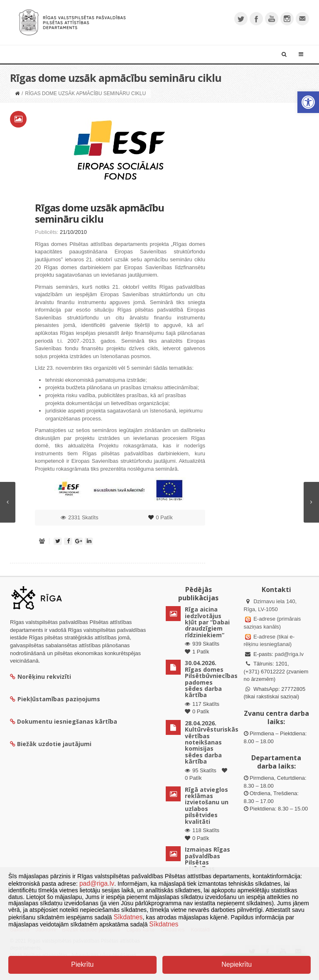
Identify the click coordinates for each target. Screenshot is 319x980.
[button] (308, 102)
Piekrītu (82, 964)
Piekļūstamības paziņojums (55, 699)
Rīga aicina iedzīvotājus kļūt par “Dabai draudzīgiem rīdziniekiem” (207, 622)
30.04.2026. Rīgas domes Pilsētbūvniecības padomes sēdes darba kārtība (211, 679)
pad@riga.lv (289, 654)
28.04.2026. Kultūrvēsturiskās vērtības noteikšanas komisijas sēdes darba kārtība (212, 742)
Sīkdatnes (128, 917)
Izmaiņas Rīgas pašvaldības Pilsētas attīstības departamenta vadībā (207, 865)
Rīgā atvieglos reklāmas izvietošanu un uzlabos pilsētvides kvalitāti (207, 806)
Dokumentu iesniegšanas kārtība (67, 721)
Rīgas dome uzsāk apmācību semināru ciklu (99, 213)
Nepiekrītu (237, 964)
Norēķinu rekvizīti (40, 677)
